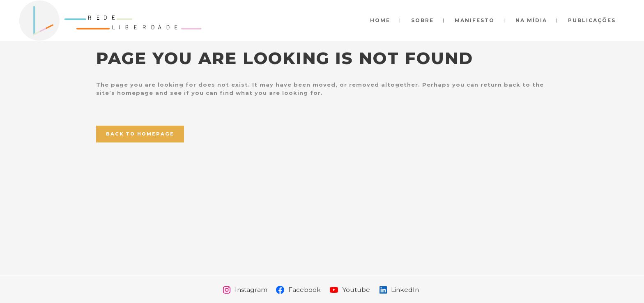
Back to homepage (140, 134)
